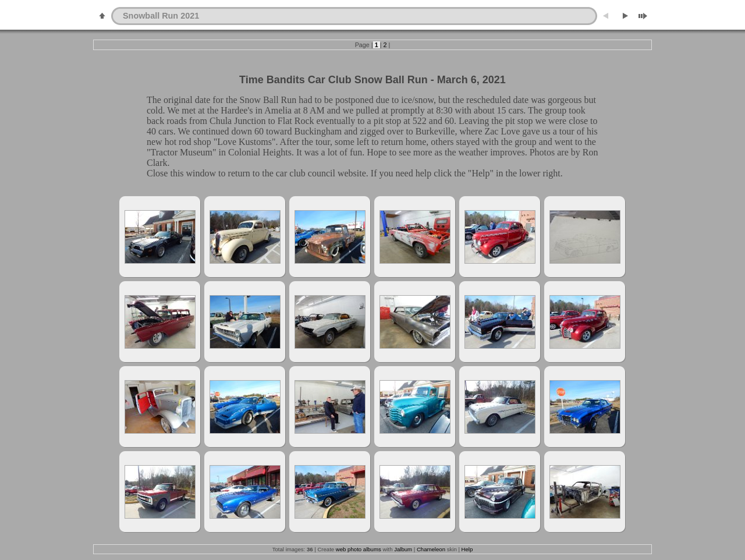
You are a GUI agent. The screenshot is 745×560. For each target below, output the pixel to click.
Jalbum (403, 549)
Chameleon (431, 549)
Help (467, 549)
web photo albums (359, 549)
